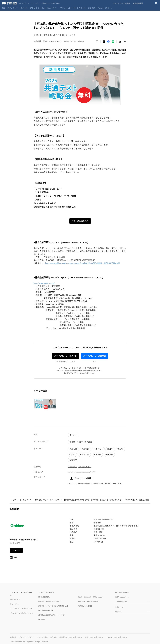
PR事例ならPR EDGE (85, 606)
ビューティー (52, 8)
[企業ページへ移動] (17, 526)
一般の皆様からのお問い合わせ (116, 637)
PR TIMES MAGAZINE (46, 610)
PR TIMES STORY (44, 597)
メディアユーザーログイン (65, 356)
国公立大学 (84, 455)
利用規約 (53, 637)
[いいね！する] (97, 42)
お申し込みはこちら (80, 221)
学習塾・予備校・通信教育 (81, 442)
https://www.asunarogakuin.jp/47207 (81, 472)
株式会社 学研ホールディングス (47, 500)
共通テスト (98, 449)
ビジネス (91, 8)
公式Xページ (119, 607)
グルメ (100, 8)
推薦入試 (97, 455)
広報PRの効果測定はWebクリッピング (51, 615)
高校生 (110, 449)
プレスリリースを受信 (121, 3)
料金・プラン (14, 604)
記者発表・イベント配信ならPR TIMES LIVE (53, 606)
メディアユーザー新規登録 (94, 356)
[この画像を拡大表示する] (45, 404)
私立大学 (73, 460)
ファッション (65, 8)
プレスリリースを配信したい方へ (21, 613)
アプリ (33, 8)
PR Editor (42, 620)
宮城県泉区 (72, 467)
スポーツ (109, 8)
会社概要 (13, 637)
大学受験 (85, 449)
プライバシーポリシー (26, 637)
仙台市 (72, 455)
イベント (73, 435)
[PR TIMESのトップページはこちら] (31, 3)
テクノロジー (13, 8)
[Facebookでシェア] (108, 42)
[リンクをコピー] (124, 42)
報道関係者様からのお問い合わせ (71, 637)
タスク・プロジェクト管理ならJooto (90, 597)
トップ (14, 500)
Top (3, 8)
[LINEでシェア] (113, 42)
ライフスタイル (79, 8)
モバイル (24, 8)
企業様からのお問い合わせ (94, 637)
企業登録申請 (138, 3)
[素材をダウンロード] (120, 42)
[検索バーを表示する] (156, 3)
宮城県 (120, 449)
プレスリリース (26, 500)
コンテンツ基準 (42, 637)
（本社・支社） (85, 467)
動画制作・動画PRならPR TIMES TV (50, 601)
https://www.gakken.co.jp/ (44, 283)
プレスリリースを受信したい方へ (21, 609)
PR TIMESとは (15, 600)
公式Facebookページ (122, 597)
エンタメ (41, 8)
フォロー (16, 550)
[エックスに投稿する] (104, 42)
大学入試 (73, 449)
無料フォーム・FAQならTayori (88, 601)
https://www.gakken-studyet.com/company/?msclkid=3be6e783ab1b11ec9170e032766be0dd (82, 263)
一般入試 (109, 455)
